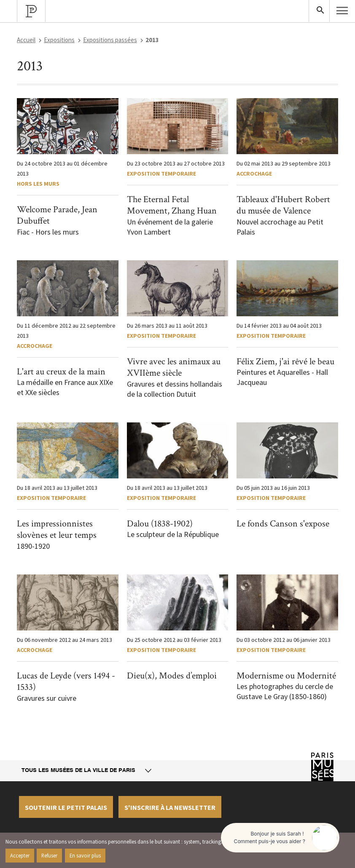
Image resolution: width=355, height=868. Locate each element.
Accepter (20, 855)
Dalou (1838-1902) (160, 524)
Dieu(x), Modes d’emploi (172, 676)
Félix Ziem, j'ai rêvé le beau (285, 362)
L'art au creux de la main (61, 372)
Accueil (26, 40)
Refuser (49, 855)
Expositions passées (110, 40)
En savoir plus (85, 855)
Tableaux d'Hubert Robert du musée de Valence (283, 205)
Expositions (59, 40)
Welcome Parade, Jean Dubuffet (57, 215)
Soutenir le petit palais (66, 807)
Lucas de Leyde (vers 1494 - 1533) (66, 682)
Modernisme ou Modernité (286, 676)
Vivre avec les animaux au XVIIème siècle (174, 367)
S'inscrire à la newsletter (170, 807)
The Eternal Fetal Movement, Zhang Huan (172, 205)
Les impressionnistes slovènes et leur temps (57, 530)
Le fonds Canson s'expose (283, 524)
